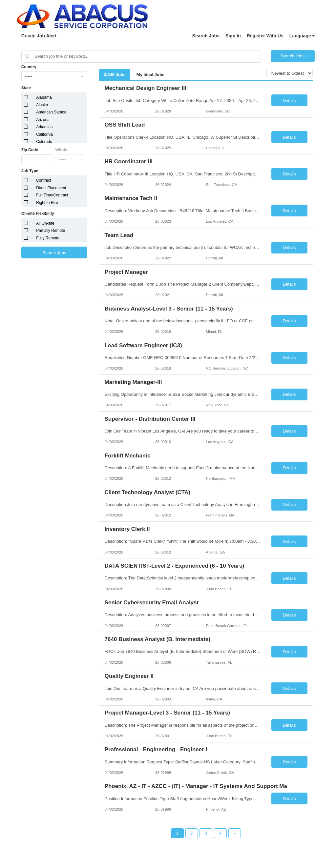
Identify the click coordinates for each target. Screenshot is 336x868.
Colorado (44, 142)
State (26, 88)
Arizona (43, 120)
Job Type (30, 171)
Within (62, 150)
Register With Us (265, 36)
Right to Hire (47, 203)
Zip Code (30, 150)
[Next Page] (235, 833)
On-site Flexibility (38, 213)
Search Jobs (206, 36)
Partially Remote (51, 231)
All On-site (45, 223)
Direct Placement (51, 188)
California (44, 134)
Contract (43, 180)
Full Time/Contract (52, 195)
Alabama (44, 97)
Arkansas (44, 127)
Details (289, 101)
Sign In (233, 36)
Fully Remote (48, 238)
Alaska (42, 105)
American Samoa (51, 112)
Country (29, 67)
